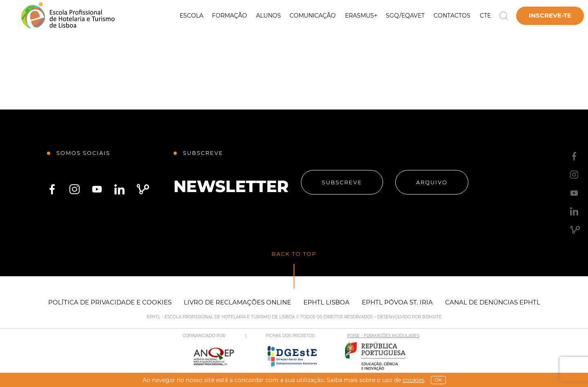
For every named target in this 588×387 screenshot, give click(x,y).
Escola (192, 16)
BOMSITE (432, 317)
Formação (229, 16)
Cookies (413, 380)
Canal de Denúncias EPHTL (493, 302)
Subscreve (342, 182)
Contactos (452, 16)
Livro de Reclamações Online (237, 302)
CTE (485, 16)
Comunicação (313, 16)
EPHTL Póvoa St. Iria (397, 302)
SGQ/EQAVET (405, 16)
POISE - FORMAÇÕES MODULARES (383, 336)
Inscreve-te (550, 15)
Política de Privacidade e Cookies (110, 302)
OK (438, 380)
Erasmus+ (361, 16)
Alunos (268, 16)
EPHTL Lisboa (326, 302)
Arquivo (432, 182)
